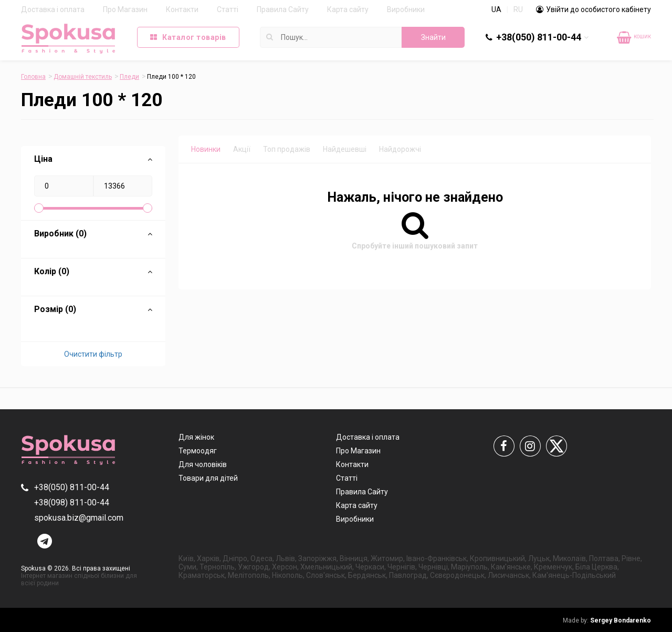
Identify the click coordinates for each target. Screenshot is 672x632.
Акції (242, 149)
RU (518, 9)
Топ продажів (287, 149)
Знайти (433, 37)
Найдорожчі (400, 149)
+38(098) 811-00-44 (72, 503)
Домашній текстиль (83, 77)
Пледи (129, 77)
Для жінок (196, 437)
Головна (33, 77)
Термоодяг (198, 451)
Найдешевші (345, 149)
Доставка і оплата (53, 9)
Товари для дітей (208, 478)
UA (496, 9)
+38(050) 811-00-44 (539, 37)
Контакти (182, 9)
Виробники (406, 9)
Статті (228, 9)
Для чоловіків (203, 464)
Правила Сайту (283, 9)
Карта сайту (348, 9)
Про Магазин (125, 9)
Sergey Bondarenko (607, 620)
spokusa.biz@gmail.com (79, 518)
